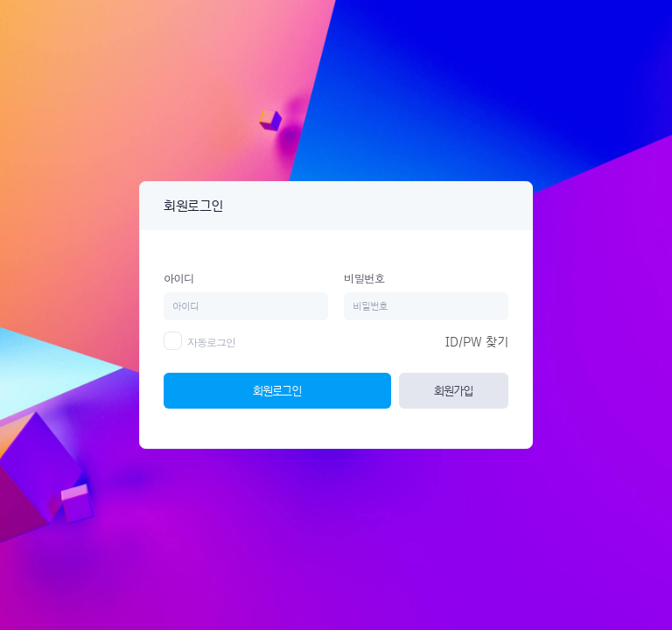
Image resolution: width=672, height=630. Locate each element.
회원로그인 (277, 390)
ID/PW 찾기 (477, 342)
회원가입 (453, 390)
